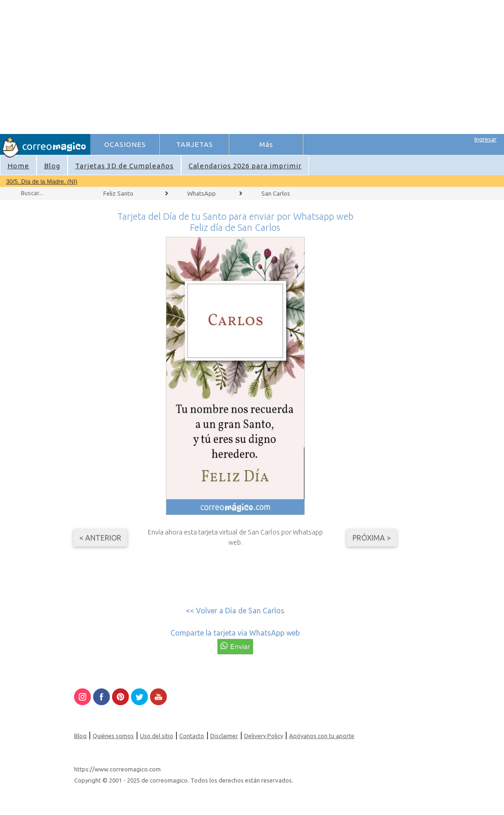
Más (266, 144)
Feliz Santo (118, 193)
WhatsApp (202, 193)
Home (18, 166)
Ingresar (485, 139)
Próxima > (372, 538)
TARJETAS (195, 144)
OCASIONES (125, 144)
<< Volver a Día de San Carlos (235, 611)
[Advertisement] (297, 65)
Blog (52, 166)
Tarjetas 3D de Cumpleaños (124, 166)
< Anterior (100, 538)
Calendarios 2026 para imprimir (245, 166)
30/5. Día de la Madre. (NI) (42, 181)
